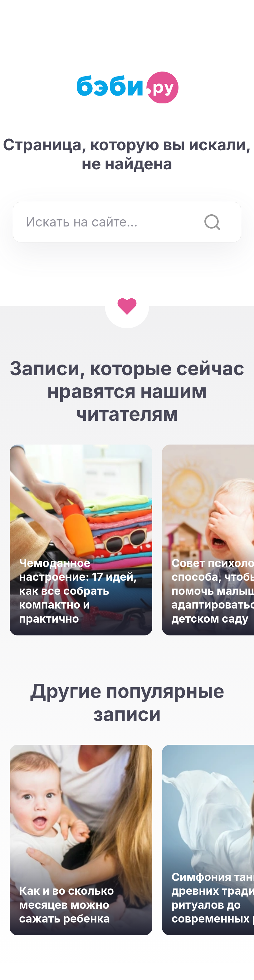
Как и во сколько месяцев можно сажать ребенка (66, 905)
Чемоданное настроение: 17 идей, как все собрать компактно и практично (78, 591)
